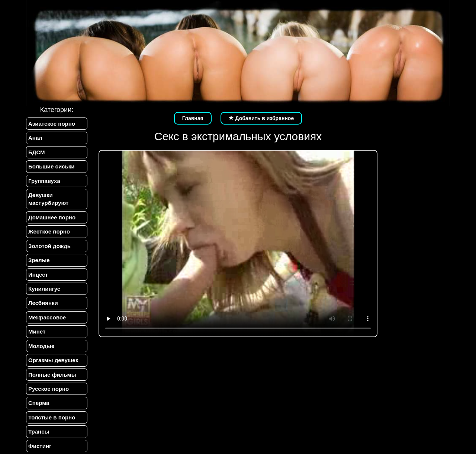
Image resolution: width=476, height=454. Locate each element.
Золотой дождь (49, 246)
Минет (37, 331)
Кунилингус (44, 289)
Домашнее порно (52, 217)
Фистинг (40, 446)
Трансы (39, 432)
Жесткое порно (49, 231)
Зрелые (39, 260)
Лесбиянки (43, 303)
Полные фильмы (52, 375)
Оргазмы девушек (53, 360)
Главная (193, 118)
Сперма (39, 403)
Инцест (38, 275)
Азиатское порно (52, 124)
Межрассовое (47, 317)
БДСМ (37, 152)
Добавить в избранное (261, 118)
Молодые (41, 346)
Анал (35, 138)
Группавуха (44, 181)
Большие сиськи (51, 166)
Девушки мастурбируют (48, 199)
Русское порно (49, 389)
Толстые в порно (52, 417)
